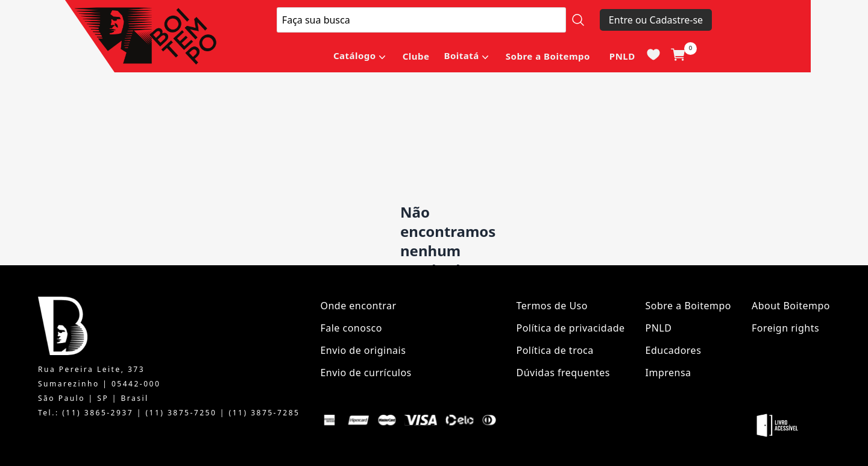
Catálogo (355, 55)
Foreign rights (785, 328)
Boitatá (461, 55)
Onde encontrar (358, 306)
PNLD (622, 56)
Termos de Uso (552, 306)
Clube (416, 56)
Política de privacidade (571, 328)
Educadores (674, 350)
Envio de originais (363, 350)
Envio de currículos (366, 373)
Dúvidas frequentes (563, 373)
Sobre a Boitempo (548, 56)
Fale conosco (351, 328)
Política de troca (555, 350)
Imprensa (668, 373)
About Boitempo (791, 306)
